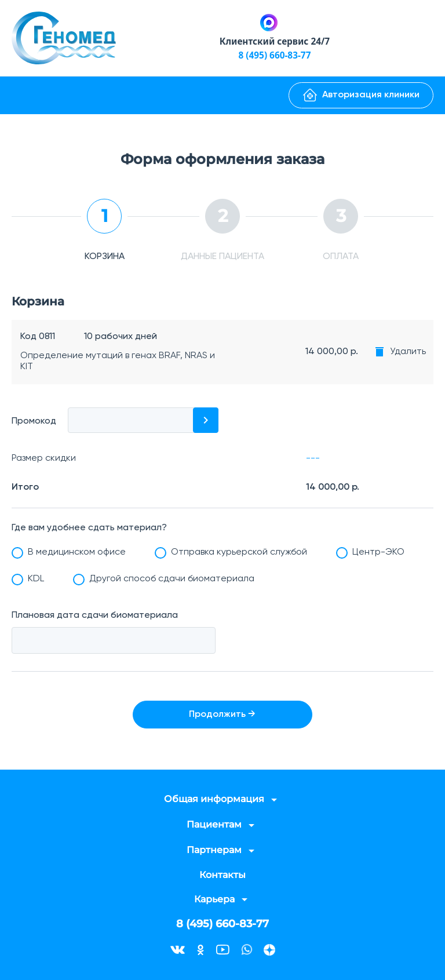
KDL (36, 579)
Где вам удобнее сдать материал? (89, 528)
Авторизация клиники (361, 95)
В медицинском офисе (77, 552)
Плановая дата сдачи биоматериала (95, 615)
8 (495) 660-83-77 (275, 55)
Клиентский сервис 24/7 (275, 41)
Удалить (408, 352)
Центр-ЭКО (378, 552)
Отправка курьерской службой (239, 552)
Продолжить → (223, 715)
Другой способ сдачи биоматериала (172, 579)
